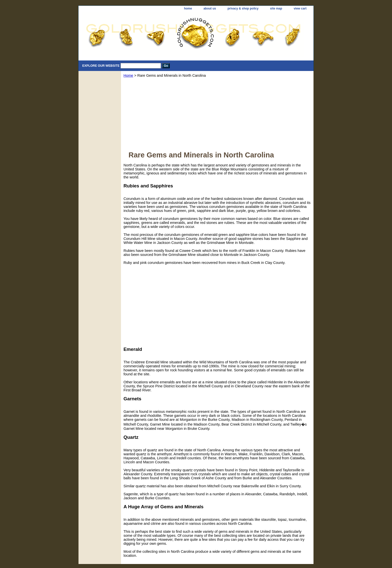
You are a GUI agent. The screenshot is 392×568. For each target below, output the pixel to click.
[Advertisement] (217, 116)
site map (276, 8)
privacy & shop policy (243, 8)
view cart (300, 8)
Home (128, 75)
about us (210, 8)
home (188, 8)
